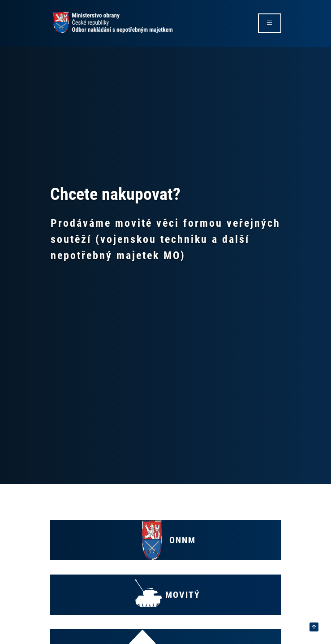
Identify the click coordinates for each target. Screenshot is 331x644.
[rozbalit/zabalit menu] (270, 23)
